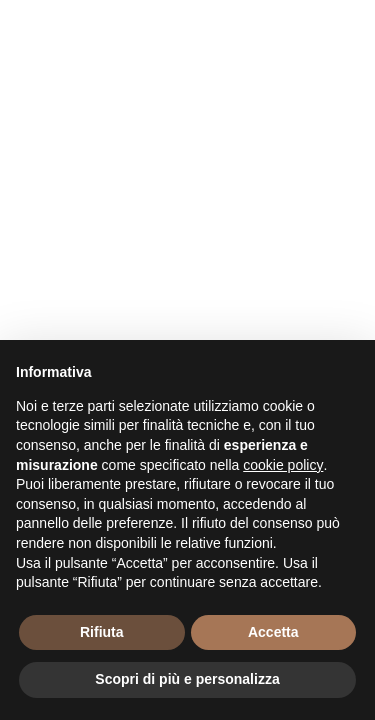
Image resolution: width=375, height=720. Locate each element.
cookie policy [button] (283, 465)
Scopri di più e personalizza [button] (187, 679)
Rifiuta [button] (102, 632)
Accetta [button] (273, 632)
